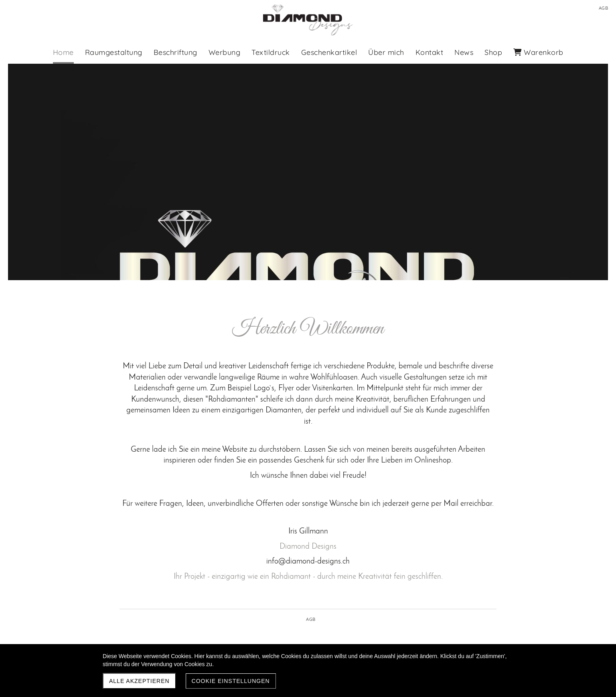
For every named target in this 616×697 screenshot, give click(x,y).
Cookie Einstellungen (231, 681)
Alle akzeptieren (139, 681)
